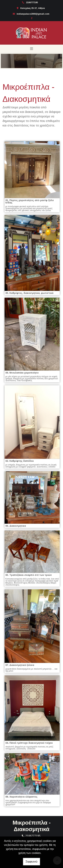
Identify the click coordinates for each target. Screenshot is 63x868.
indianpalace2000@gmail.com (33, 14)
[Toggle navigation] (32, 49)
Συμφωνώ (32, 862)
